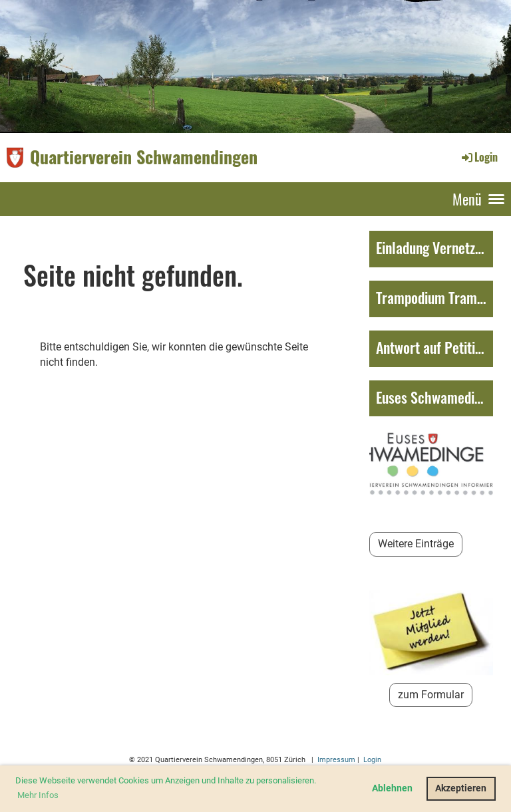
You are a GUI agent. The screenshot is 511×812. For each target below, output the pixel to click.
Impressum (335, 760)
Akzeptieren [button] (461, 788)
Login (479, 157)
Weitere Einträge (416, 544)
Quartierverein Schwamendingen (144, 157)
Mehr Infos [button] (38, 795)
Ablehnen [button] (392, 788)
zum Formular (431, 695)
